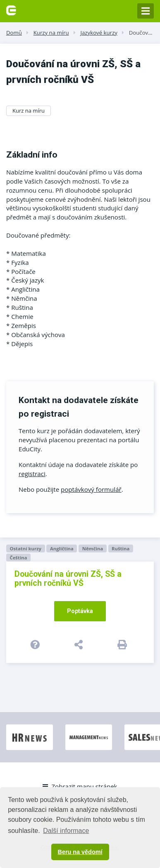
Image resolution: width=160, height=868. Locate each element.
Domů (14, 33)
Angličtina (62, 548)
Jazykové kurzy (99, 33)
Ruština (121, 548)
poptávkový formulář (91, 489)
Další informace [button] (66, 831)
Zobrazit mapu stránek (80, 786)
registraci (32, 474)
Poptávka (80, 611)
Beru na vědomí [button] (80, 852)
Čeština (18, 558)
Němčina (93, 548)
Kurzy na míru (51, 33)
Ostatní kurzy (25, 548)
